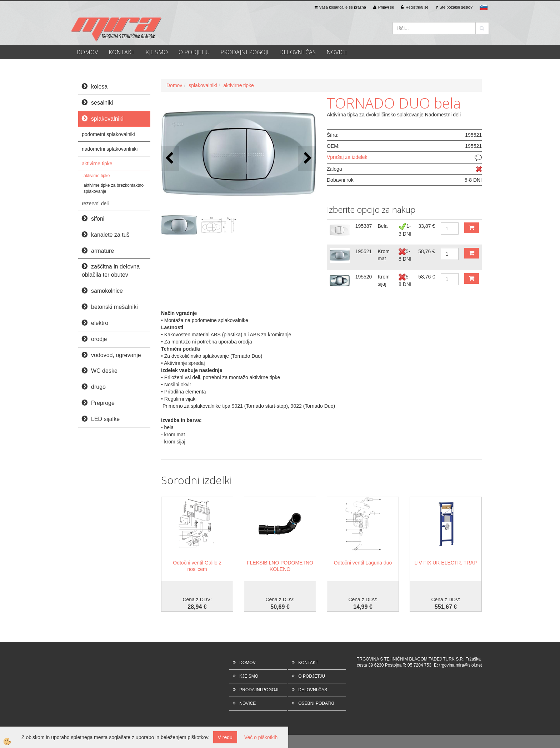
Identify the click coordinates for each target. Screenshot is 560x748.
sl (484, 7)
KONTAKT (122, 52)
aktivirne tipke (97, 164)
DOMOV (87, 52)
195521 (364, 251)
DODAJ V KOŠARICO (472, 228)
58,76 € (427, 251)
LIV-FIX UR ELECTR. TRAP (446, 563)
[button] (307, 158)
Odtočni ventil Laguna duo (363, 563)
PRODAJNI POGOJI (244, 52)
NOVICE (337, 52)
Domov (174, 85)
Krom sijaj (383, 280)
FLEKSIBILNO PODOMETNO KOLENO (280, 566)
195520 (364, 277)
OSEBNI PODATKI (316, 703)
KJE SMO (157, 52)
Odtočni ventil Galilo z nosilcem (197, 566)
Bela (382, 226)
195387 (364, 226)
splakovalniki (203, 85)
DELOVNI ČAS (297, 52)
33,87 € (427, 226)
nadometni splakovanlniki (110, 149)
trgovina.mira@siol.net (461, 665)
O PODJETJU (194, 52)
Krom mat (383, 255)
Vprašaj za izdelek (347, 157)
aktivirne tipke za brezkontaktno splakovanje (114, 188)
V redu (225, 737)
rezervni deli (95, 204)
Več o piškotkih (261, 737)
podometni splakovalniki (108, 134)
